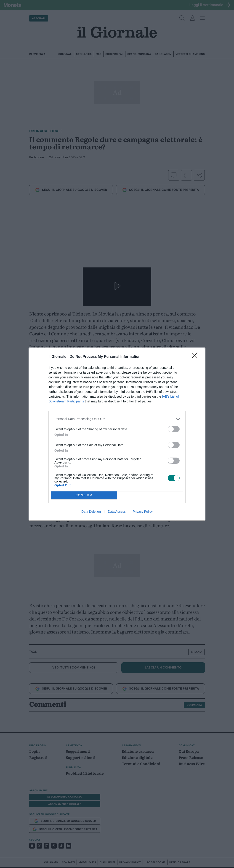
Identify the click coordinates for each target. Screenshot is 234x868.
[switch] (174, 429)
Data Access (117, 512)
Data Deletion (91, 512)
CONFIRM (84, 495)
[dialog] (117, 434)
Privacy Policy (143, 512)
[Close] (196, 357)
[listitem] (117, 419)
